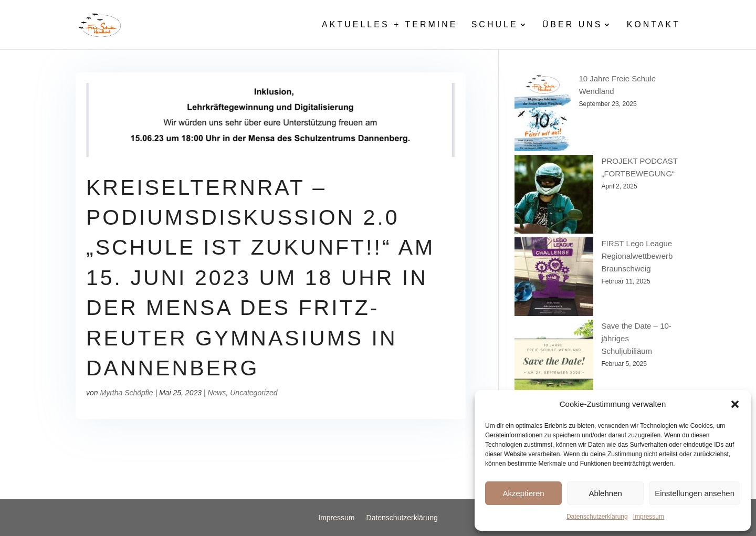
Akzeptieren (523, 493)
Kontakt (654, 25)
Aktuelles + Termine (390, 25)
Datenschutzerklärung (597, 517)
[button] (735, 404)
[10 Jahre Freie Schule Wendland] (543, 114)
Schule (495, 25)
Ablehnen (605, 493)
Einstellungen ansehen (695, 493)
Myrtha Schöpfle (126, 393)
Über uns (573, 25)
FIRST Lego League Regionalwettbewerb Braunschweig (637, 256)
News (217, 393)
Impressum (649, 517)
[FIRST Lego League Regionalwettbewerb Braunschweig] (554, 278)
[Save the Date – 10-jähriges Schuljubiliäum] (554, 361)
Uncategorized (254, 393)
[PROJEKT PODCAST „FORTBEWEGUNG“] (554, 196)
